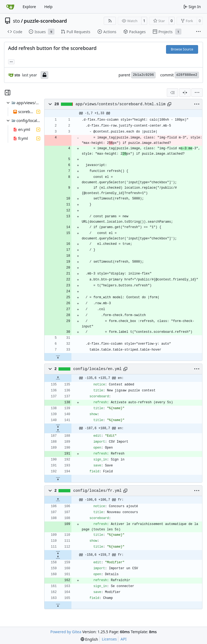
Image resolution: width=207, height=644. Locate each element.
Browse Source (182, 49)
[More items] (198, 32)
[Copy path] (169, 104)
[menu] (197, 93)
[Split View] (185, 93)
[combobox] (172, 93)
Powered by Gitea (66, 632)
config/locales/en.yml (98, 369)
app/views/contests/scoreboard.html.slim (120, 104)
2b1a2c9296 (143, 75)
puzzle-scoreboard (45, 21)
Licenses (109, 639)
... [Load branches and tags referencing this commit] (11, 61)
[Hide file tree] (8, 93)
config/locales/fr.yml (98, 491)
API (123, 639)
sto (16, 21)
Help (48, 7)
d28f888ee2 (187, 75)
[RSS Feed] (110, 21)
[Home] (10, 7)
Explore (29, 7)
